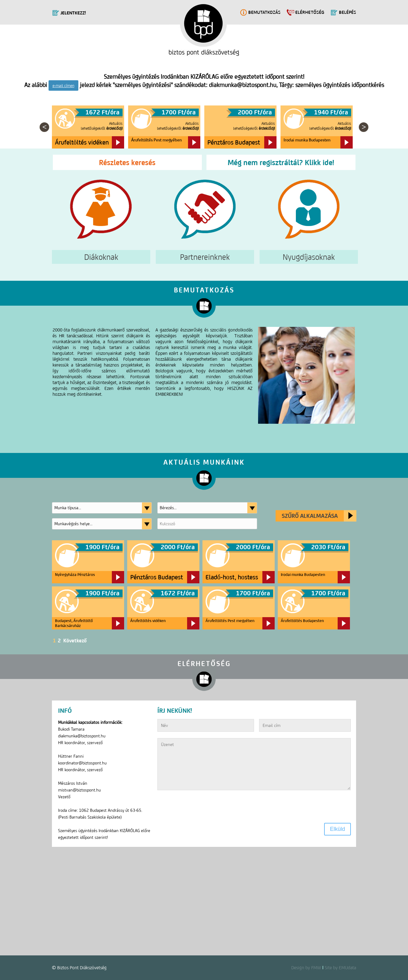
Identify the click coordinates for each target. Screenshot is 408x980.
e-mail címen (63, 85)
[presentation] (204, 808)
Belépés (347, 12)
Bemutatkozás (264, 12)
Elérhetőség (310, 12)
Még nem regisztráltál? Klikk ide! (281, 162)
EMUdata (347, 968)
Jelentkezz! (73, 13)
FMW (316, 968)
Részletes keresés (127, 162)
